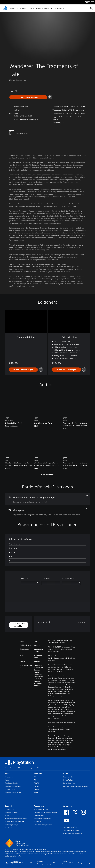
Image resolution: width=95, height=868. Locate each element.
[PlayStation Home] (5, 8)
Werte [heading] (65, 774)
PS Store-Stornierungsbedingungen (46, 812)
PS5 (18, 8)
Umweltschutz (68, 777)
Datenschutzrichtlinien (28, 863)
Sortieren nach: (68, 578)
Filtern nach (46, 578)
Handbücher (9, 828)
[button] (19, 625)
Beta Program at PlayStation (72, 833)
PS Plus (30, 8)
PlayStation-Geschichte (13, 792)
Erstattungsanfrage (12, 825)
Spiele (12, 8)
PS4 (23, 8)
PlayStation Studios (12, 783)
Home (7, 768)
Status (7, 815)
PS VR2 (36, 783)
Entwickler (37, 822)
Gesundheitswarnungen (57, 727)
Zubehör (38, 8)
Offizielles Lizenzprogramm (43, 825)
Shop (52, 8)
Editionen (25, 578)
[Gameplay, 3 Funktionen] (47, 512)
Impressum (9, 777)
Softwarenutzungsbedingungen (81, 863)
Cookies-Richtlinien (65, 863)
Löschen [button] (81, 622)
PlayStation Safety (11, 812)
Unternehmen (10, 789)
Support (60, 8)
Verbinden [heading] (67, 806)
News (46, 8)
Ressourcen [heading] (39, 806)
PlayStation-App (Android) (72, 830)
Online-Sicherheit (69, 783)
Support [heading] (9, 806)
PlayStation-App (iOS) (70, 827)
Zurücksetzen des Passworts (15, 822)
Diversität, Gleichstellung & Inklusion (75, 786)
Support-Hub (9, 809)
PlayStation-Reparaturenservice (16, 819)
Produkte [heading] (38, 774)
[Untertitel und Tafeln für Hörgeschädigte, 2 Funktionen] (47, 499)
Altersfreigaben (39, 815)
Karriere (8, 780)
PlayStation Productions (13, 786)
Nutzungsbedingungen (42, 809)
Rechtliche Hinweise (15, 863)
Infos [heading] (7, 774)
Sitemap (57, 863)
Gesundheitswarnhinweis (43, 819)
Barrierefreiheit (68, 780)
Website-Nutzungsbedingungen (45, 863)
